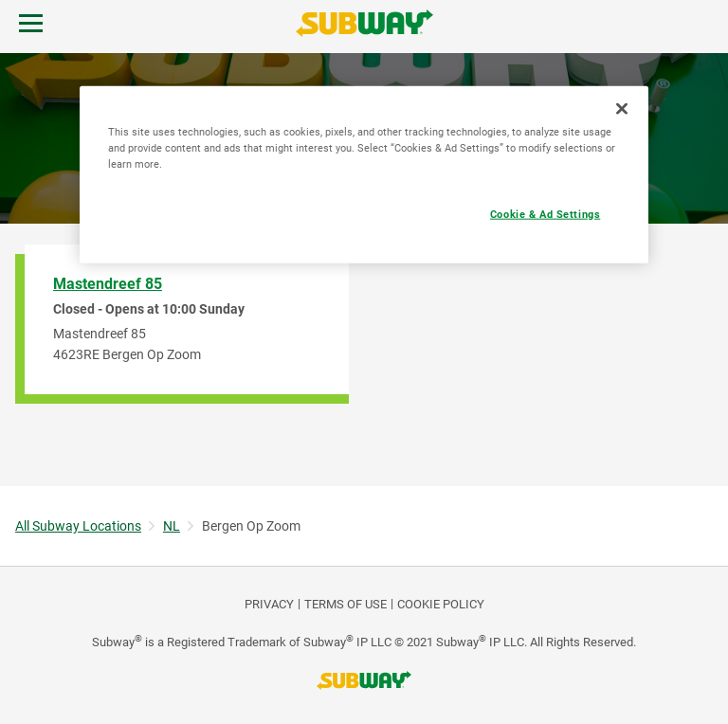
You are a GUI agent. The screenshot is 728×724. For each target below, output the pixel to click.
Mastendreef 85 (108, 284)
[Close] (622, 108)
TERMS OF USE (346, 604)
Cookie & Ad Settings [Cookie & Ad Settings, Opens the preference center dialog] (545, 213)
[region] (364, 174)
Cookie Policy (441, 604)
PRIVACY (269, 604)
